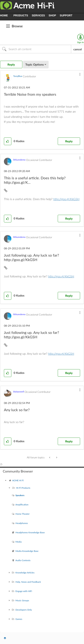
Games (19, 619)
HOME (4, 15)
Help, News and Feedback (28, 582)
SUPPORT (66, 15)
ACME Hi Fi (18, 480)
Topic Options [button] (35, 64)
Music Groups (22, 600)
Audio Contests (23, 560)
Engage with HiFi (24, 591)
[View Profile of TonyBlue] (18, 76)
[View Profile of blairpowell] (19, 392)
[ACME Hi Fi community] (6, 480)
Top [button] (5, 638)
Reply (69, 141)
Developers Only (24, 610)
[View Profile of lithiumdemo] (19, 160)
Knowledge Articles (25, 573)
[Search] (36, 49)
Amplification (22, 505)
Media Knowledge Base (27, 551)
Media (19, 542)
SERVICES (38, 15)
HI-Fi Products (23, 488)
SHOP (52, 15)
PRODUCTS (21, 15)
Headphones (22, 523)
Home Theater (23, 514)
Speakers (20, 495)
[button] (80, 74)
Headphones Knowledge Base (30, 532)
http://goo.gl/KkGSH (66, 199)
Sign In (80, 42)
